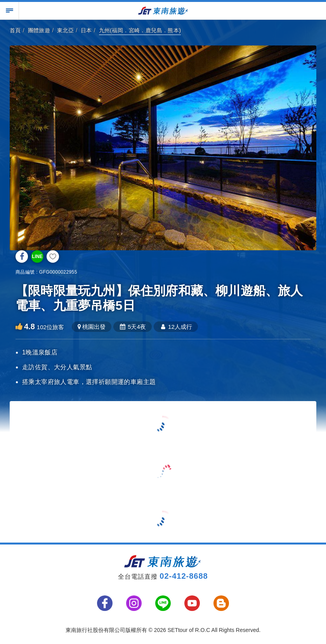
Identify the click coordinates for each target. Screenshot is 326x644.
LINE (37, 257)
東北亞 (65, 30)
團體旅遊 (39, 30)
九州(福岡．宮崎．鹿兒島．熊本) (140, 30)
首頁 (15, 30)
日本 (86, 30)
